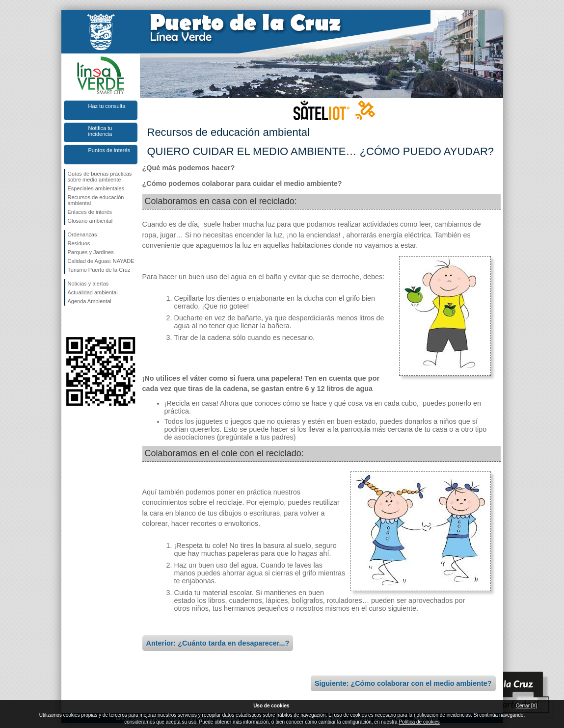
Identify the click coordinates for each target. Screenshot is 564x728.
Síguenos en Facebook (70, 321)
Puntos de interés (109, 150)
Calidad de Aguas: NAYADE (101, 261)
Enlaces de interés (90, 212)
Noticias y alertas (88, 284)
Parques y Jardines (91, 252)
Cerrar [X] (526, 706)
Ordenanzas (82, 234)
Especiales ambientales (96, 188)
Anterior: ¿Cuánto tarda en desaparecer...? (218, 643)
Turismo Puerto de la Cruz (99, 270)
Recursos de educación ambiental (96, 200)
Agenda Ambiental (90, 301)
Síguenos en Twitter (86, 321)
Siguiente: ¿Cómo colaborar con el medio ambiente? (403, 683)
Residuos (79, 243)
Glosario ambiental (90, 221)
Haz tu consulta (107, 106)
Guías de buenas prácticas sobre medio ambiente (100, 177)
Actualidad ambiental (93, 292)
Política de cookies (419, 722)
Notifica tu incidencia (100, 131)
